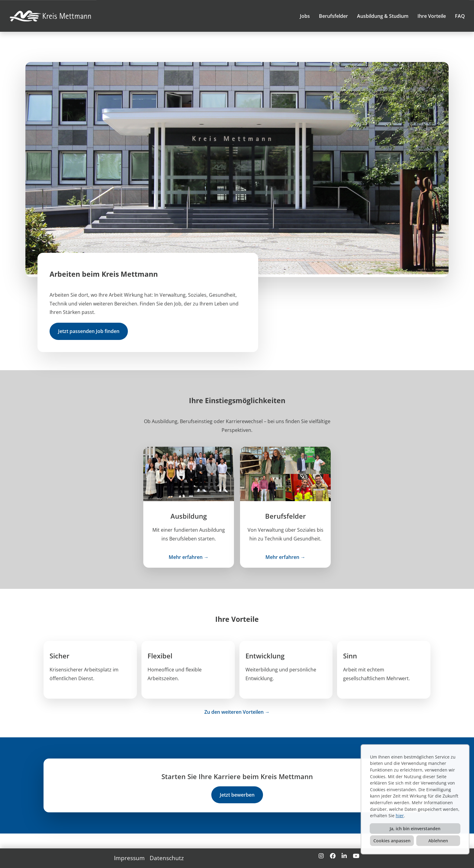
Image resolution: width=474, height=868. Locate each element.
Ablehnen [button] (438, 841)
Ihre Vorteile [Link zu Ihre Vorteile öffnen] (432, 16)
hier (400, 816)
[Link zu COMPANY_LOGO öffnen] (51, 16)
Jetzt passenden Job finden (89, 331)
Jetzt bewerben (237, 795)
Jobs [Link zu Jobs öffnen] (305, 16)
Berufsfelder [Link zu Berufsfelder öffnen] (333, 16)
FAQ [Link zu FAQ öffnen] (460, 16)
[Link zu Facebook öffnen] (333, 856)
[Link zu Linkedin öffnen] (344, 856)
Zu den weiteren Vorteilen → (237, 712)
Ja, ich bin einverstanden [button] (415, 829)
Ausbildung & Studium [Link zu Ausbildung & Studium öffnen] (383, 16)
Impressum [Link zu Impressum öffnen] (129, 858)
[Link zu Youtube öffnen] (356, 856)
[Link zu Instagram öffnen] (321, 856)
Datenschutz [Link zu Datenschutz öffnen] (167, 858)
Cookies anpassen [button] (392, 841)
